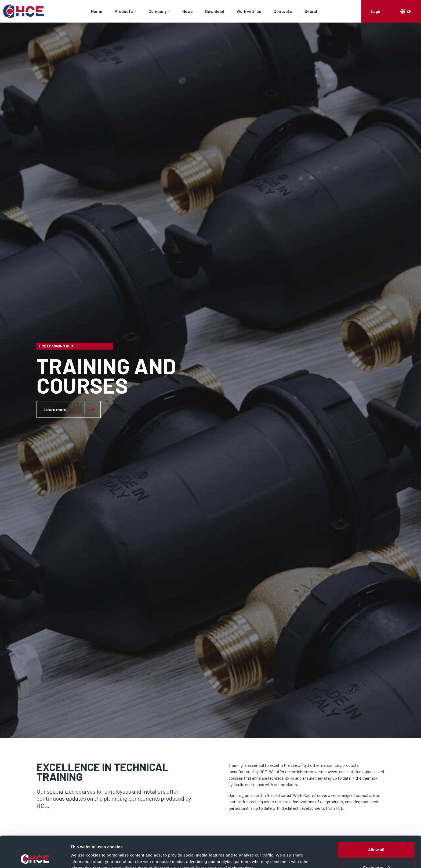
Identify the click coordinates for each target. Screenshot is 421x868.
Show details (83, 851)
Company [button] (158, 11)
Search (311, 11)
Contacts (283, 11)
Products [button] (124, 11)
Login (376, 11)
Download (215, 11)
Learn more (55, 409)
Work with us (249, 11)
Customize (376, 836)
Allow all (376, 818)
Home (97, 11)
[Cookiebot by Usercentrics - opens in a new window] (35, 858)
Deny (376, 854)
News (188, 11)
